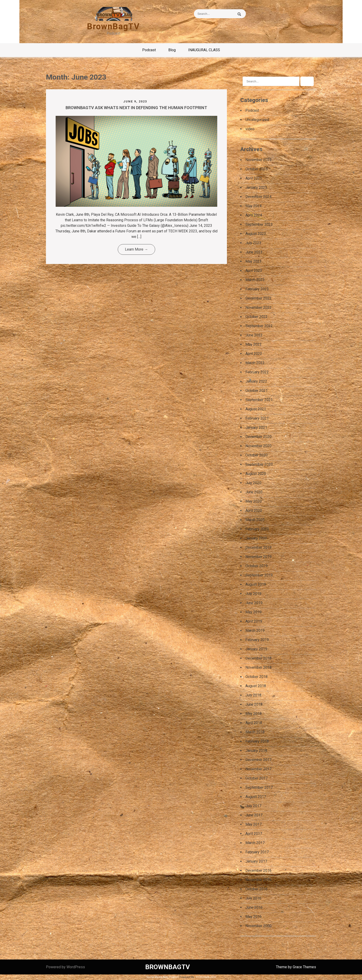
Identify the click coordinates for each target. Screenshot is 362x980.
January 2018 (256, 751)
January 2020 (256, 538)
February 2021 (257, 418)
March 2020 (255, 520)
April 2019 (254, 621)
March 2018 (255, 732)
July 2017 (253, 806)
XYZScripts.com (206, 977)
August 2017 (256, 797)
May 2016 (253, 917)
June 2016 (254, 907)
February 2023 (257, 289)
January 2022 (256, 381)
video (250, 129)
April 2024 (254, 215)
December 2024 (258, 197)
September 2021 (259, 400)
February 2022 (257, 372)
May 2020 (253, 501)
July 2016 (253, 898)
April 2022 (254, 354)
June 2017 (254, 815)
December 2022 (258, 298)
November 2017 (258, 769)
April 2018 (254, 723)
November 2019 (258, 557)
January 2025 (256, 187)
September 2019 (259, 575)
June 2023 (254, 252)
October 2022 (256, 317)
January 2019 (256, 649)
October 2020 (256, 455)
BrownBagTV (113, 27)
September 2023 (259, 224)
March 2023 (255, 280)
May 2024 (253, 206)
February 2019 (257, 640)
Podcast (149, 50)
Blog (172, 50)
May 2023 (253, 261)
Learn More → (136, 249)
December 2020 (258, 437)
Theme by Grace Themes (296, 967)
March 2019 (255, 631)
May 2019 (253, 612)
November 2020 (258, 446)
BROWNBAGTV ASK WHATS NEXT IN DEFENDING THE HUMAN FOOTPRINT (136, 108)
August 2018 (256, 686)
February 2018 (257, 741)
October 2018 (256, 677)
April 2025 (254, 178)
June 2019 (254, 603)
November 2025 (258, 160)
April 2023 (254, 271)
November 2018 (258, 667)
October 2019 (256, 566)
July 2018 (253, 695)
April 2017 (254, 834)
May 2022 (253, 344)
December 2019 (258, 547)
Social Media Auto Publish (163, 977)
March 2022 (255, 363)
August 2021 (256, 409)
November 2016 (258, 880)
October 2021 (256, 391)
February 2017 (257, 852)
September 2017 (259, 787)
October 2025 (256, 169)
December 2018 (258, 658)
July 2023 (253, 243)
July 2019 (253, 594)
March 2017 (255, 843)
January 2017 (256, 861)
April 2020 (254, 511)
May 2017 (253, 824)
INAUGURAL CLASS (204, 50)
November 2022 (258, 307)
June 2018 (254, 704)
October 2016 (256, 889)
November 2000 (258, 926)
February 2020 (257, 529)
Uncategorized (257, 120)
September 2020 (259, 464)
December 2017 (258, 760)
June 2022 (254, 335)
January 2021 (256, 427)
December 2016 (258, 871)
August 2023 (256, 234)
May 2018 (253, 714)
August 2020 (256, 474)
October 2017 (256, 778)
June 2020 (254, 492)
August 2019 (256, 584)
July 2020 (253, 483)
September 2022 (259, 326)
